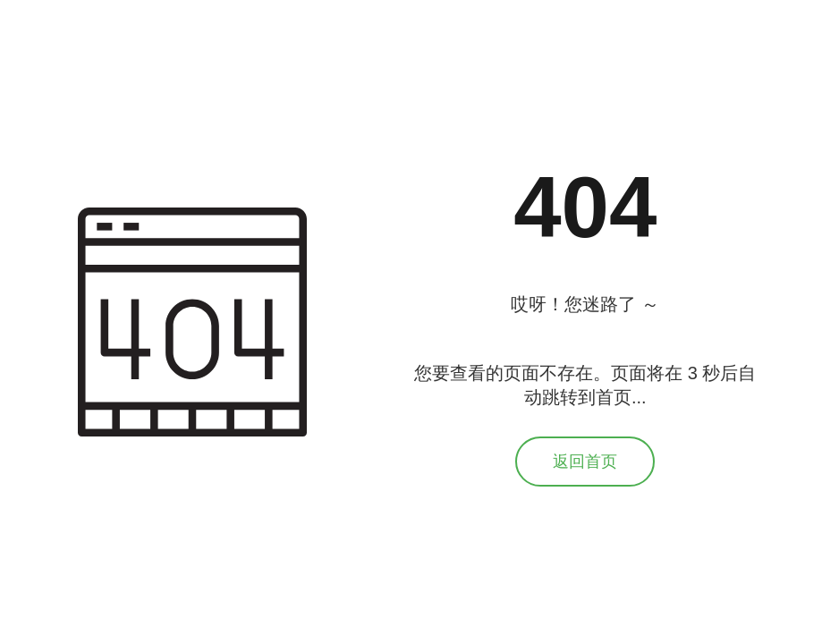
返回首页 (585, 462)
